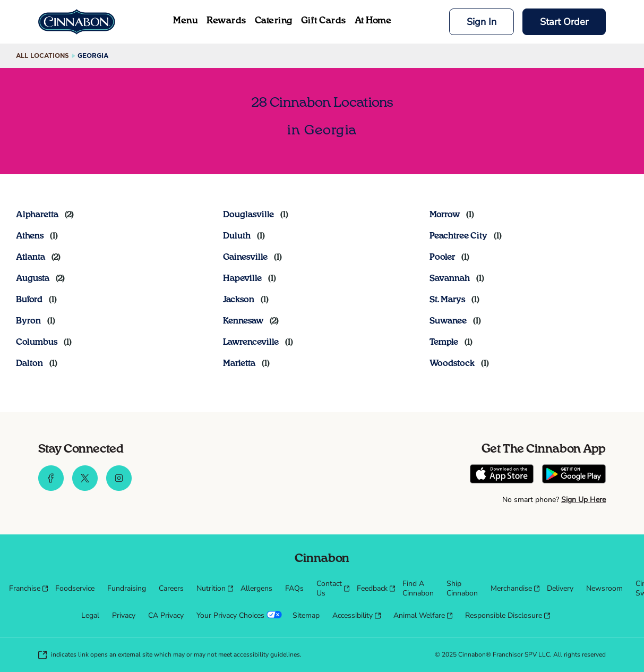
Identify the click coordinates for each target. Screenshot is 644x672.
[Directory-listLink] (45, 215)
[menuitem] (26, 589)
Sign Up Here (583, 500)
